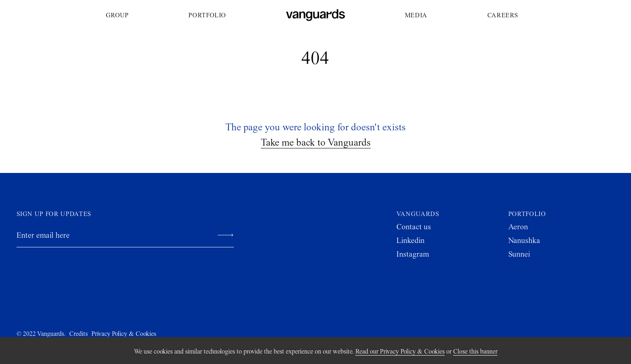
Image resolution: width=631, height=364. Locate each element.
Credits (78, 334)
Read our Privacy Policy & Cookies (400, 351)
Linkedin (410, 240)
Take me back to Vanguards (316, 142)
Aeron (518, 227)
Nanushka (524, 240)
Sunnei (519, 254)
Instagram (413, 254)
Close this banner (475, 351)
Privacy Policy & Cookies (124, 334)
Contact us (414, 227)
